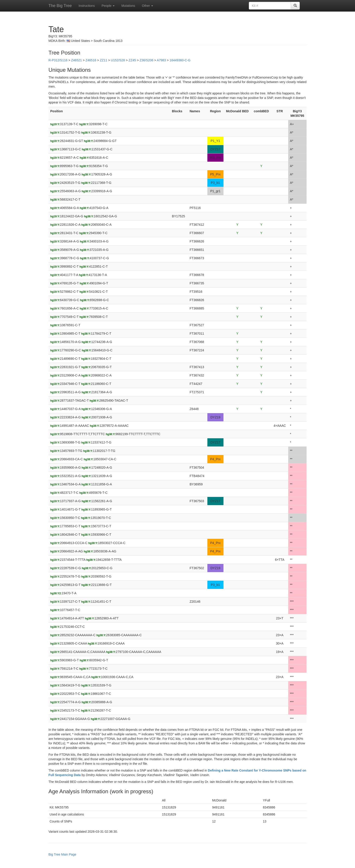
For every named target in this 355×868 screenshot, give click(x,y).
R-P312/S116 (58, 60)
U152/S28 (118, 60)
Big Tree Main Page (62, 854)
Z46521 (76, 60)
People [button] (108, 6)
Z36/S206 (147, 60)
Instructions (87, 6)
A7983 (161, 60)
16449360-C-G (180, 60)
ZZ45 (132, 60)
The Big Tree (60, 6)
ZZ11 (104, 60)
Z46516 (91, 60)
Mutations (128, 6)
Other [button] (148, 6)
